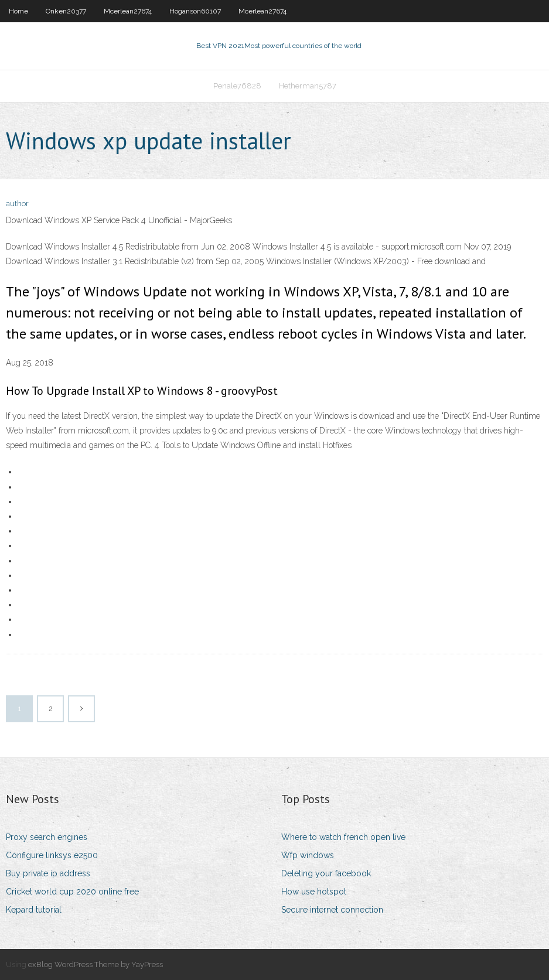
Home (18, 11)
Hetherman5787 (308, 86)
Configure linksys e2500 (52, 855)
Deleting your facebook (326, 873)
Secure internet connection (332, 910)
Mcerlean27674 (128, 11)
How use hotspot (314, 892)
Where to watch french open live (343, 837)
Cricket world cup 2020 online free (72, 892)
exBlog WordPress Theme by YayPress (96, 964)
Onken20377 (66, 11)
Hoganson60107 (195, 11)
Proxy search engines (47, 837)
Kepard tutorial (34, 910)
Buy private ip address (48, 873)
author (17, 204)
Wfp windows (308, 855)
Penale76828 (237, 86)
